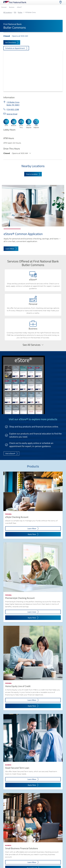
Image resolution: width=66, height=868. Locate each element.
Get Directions (12, 42)
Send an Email (12, 114)
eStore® (19, 7)
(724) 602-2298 (13, 109)
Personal (4, 7)
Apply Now (33, 534)
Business (12, 7)
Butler (20, 12)
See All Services (33, 345)
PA (15, 12)
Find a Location (33, 174)
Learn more (33, 612)
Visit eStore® (11, 453)
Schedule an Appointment (16, 48)
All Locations (8, 12)
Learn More (11, 249)
